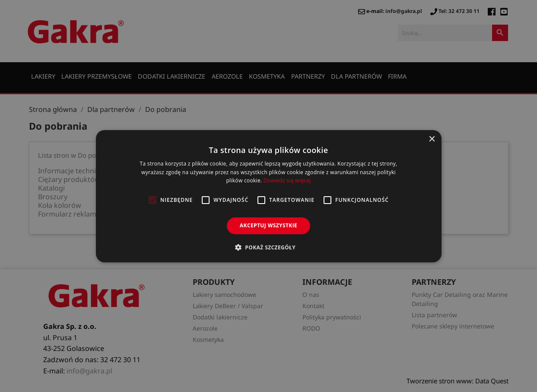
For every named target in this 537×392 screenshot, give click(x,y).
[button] (268, 247)
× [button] (432, 139)
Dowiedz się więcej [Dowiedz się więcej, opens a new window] (287, 180)
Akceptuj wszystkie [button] (268, 225)
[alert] (268, 196)
